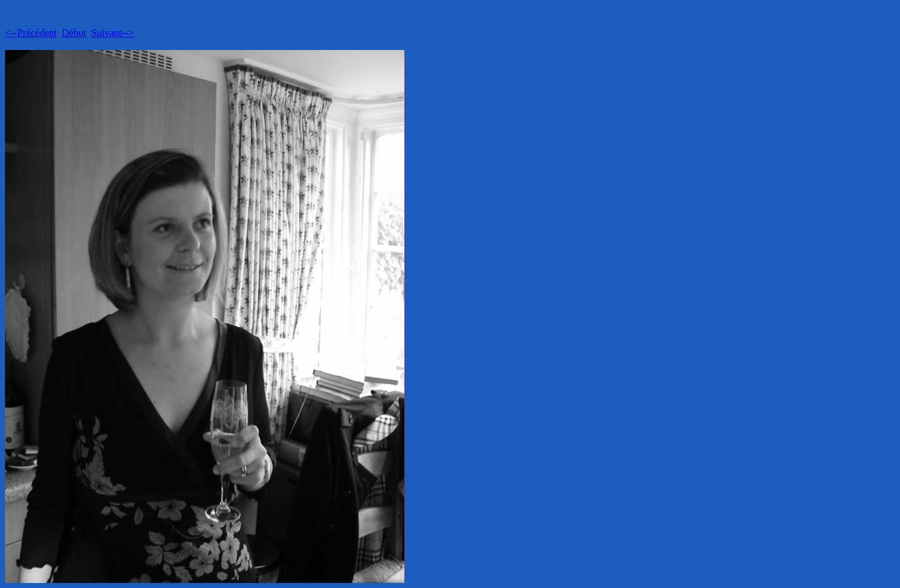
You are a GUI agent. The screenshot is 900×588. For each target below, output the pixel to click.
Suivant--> (113, 33)
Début (74, 33)
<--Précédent (31, 33)
